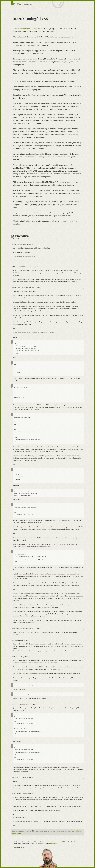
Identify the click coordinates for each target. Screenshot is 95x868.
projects (42, 844)
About (15, 7)
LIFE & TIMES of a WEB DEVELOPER (22, 4)
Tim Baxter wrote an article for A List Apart (29, 29)
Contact (21, 7)
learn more (53, 844)
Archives (28, 7)
